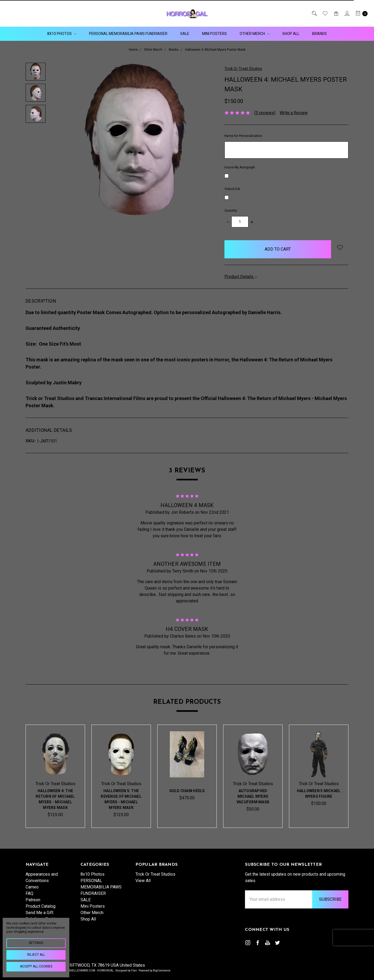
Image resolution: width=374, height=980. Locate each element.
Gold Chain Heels (187, 792)
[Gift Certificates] (336, 13)
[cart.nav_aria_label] (360, 13)
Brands (319, 34)
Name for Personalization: (244, 136)
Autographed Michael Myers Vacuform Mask (253, 797)
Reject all (36, 955)
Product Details (241, 277)
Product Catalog (41, 913)
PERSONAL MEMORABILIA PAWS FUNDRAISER (128, 34)
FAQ (29, 900)
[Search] (314, 13)
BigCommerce (162, 971)
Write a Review (294, 113)
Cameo (32, 894)
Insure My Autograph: (240, 167)
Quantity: (231, 211)
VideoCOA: (232, 189)
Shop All (291, 34)
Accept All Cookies (36, 966)
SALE (185, 34)
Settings (36, 943)
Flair (134, 971)
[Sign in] (347, 13)
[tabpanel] (55, 776)
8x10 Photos (62, 34)
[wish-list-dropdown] (340, 247)
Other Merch (255, 34)
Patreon (33, 907)
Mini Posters (214, 34)
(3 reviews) (265, 113)
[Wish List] (325, 13)
